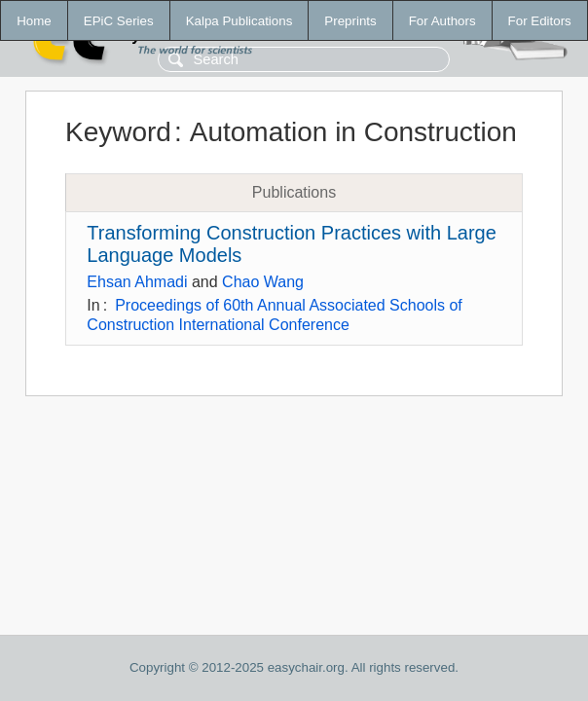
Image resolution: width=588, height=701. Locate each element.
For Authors (442, 21)
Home (34, 21)
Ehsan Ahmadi (137, 282)
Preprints (350, 21)
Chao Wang (263, 282)
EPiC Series (119, 21)
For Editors (540, 21)
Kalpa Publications (239, 21)
